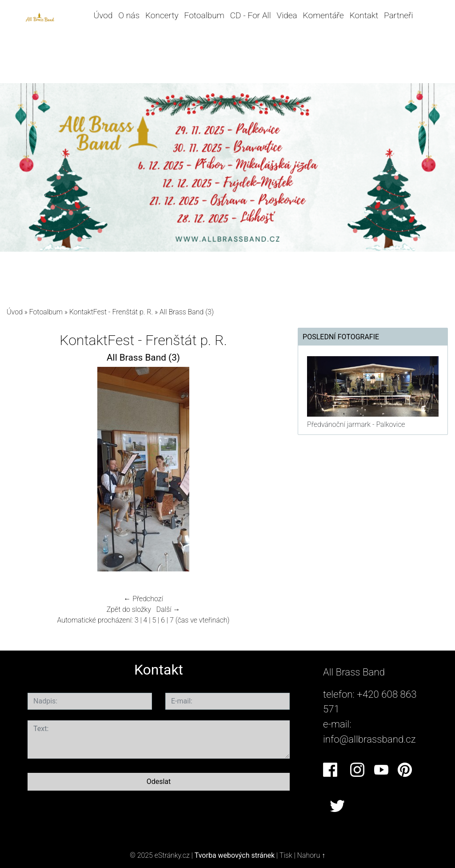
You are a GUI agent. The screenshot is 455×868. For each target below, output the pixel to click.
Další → (168, 609)
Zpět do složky (129, 609)
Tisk (286, 855)
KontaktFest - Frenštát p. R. (111, 312)
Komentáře (323, 15)
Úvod (103, 15)
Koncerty (162, 15)
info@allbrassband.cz (369, 739)
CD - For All (251, 15)
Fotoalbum (204, 15)
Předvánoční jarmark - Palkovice (356, 424)
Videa (287, 15)
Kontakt (364, 15)
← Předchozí (143, 599)
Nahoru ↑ (311, 855)
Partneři (399, 15)
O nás (129, 15)
